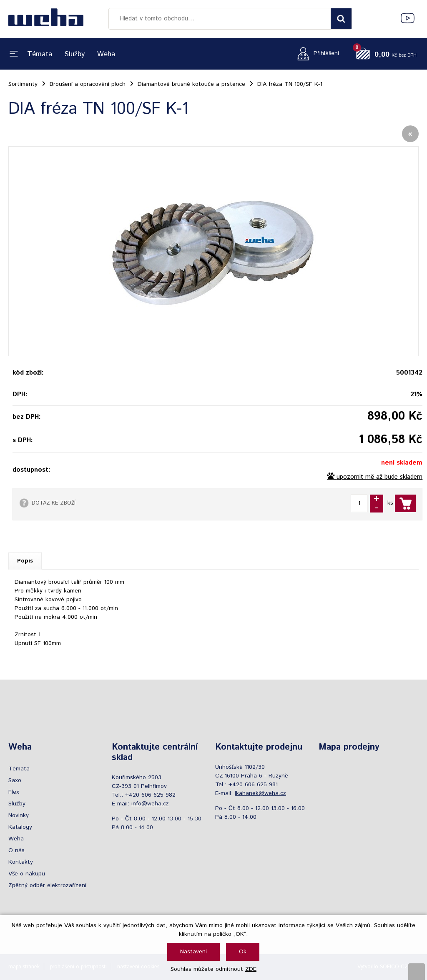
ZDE (251, 969)
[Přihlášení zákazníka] (316, 54)
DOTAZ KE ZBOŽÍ (54, 503)
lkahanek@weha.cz (260, 793)
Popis (25, 561)
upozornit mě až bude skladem (379, 477)
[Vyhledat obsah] (341, 19)
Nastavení (193, 952)
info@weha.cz (150, 804)
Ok (243, 952)
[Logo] (46, 19)
